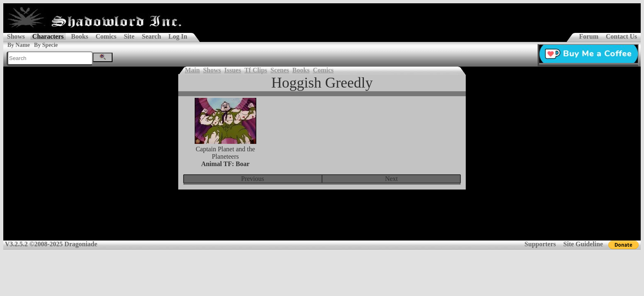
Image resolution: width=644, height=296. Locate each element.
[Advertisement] (322, 220)
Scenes (280, 70)
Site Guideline (583, 244)
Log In (178, 36)
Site (129, 36)
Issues (233, 70)
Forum (589, 36)
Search (151, 36)
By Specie (46, 45)
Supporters (540, 244)
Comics (106, 36)
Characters (48, 36)
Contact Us (621, 36)
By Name (19, 45)
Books (80, 36)
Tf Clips (256, 70)
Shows (16, 36)
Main (192, 70)
